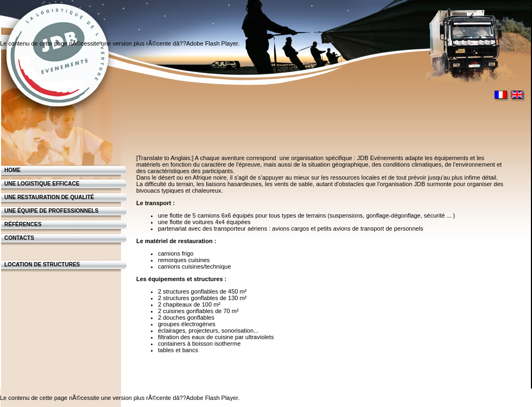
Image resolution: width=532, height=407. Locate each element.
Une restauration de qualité (49, 197)
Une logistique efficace (42, 184)
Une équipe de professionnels (51, 211)
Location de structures (42, 265)
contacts (19, 238)
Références (23, 224)
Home (12, 170)
